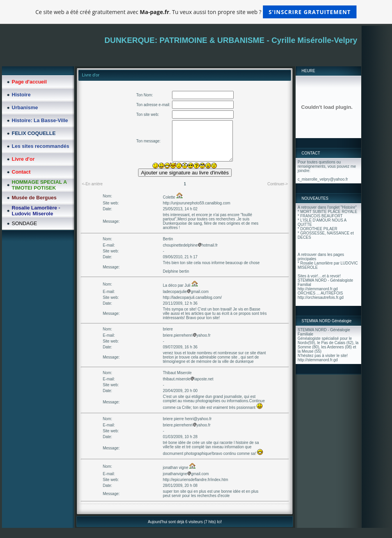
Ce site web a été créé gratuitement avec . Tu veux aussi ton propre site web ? (196, 12)
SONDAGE (24, 223)
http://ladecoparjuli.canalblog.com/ (192, 297)
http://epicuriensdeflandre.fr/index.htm (195, 480)
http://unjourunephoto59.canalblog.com (196, 203)
